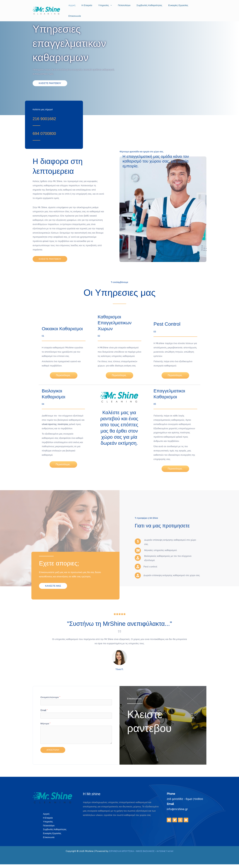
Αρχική (78, 7)
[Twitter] (175, 821)
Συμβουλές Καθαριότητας (150, 7)
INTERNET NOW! (167, 855)
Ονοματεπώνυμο (50, 697)
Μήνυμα (45, 725)
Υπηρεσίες (107, 7)
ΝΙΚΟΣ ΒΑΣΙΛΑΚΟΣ (145, 855)
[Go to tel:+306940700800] (50, 133)
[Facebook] (169, 821)
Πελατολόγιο (126, 7)
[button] (50, 83)
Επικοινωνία (198, 7)
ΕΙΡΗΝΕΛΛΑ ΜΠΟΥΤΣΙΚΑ (119, 855)
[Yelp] (180, 821)
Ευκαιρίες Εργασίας (177, 7)
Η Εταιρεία (92, 7)
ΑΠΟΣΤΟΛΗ (53, 751)
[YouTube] (186, 821)
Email (44, 711)
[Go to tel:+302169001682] (50, 118)
